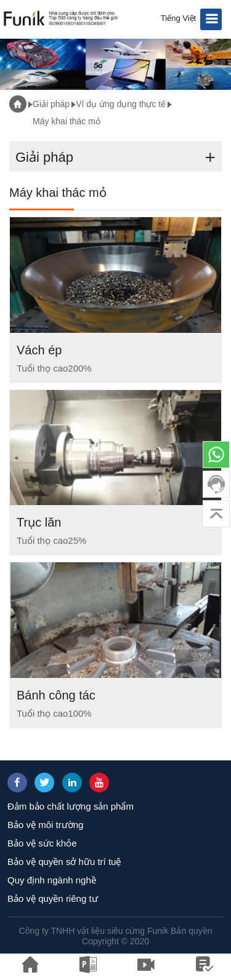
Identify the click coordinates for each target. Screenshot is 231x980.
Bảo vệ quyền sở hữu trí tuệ (64, 862)
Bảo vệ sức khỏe (42, 843)
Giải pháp (51, 104)
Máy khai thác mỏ (67, 121)
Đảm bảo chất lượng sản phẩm (71, 806)
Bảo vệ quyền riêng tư (53, 898)
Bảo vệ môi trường (45, 825)
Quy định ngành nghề (52, 880)
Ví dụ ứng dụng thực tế (121, 104)
